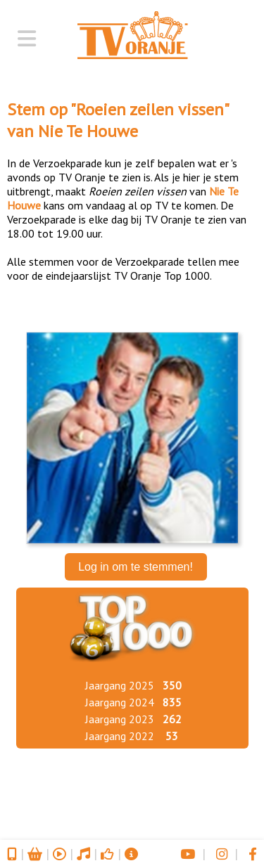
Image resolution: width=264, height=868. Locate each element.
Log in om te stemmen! (136, 567)
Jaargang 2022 (120, 736)
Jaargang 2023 (120, 719)
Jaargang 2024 (120, 702)
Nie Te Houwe (88, 131)
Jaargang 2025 (120, 685)
